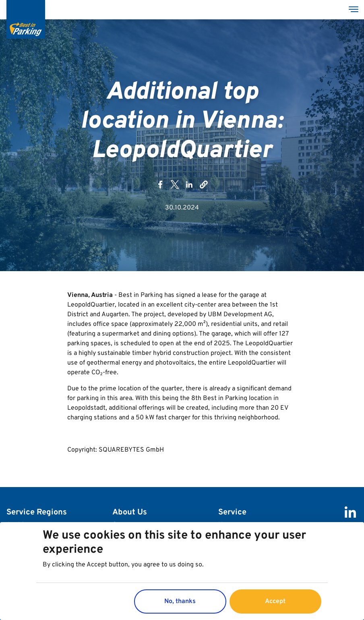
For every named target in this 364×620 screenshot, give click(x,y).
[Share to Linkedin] (189, 187)
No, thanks (180, 601)
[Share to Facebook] (160, 187)
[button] (204, 187)
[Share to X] (175, 187)
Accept (275, 601)
